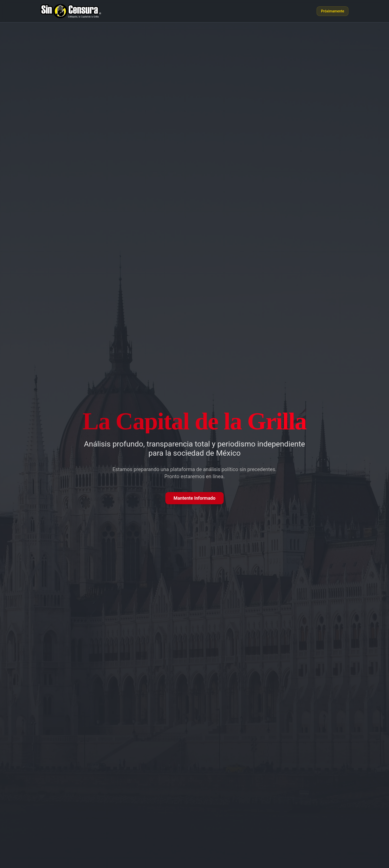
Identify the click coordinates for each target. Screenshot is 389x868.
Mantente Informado (194, 498)
